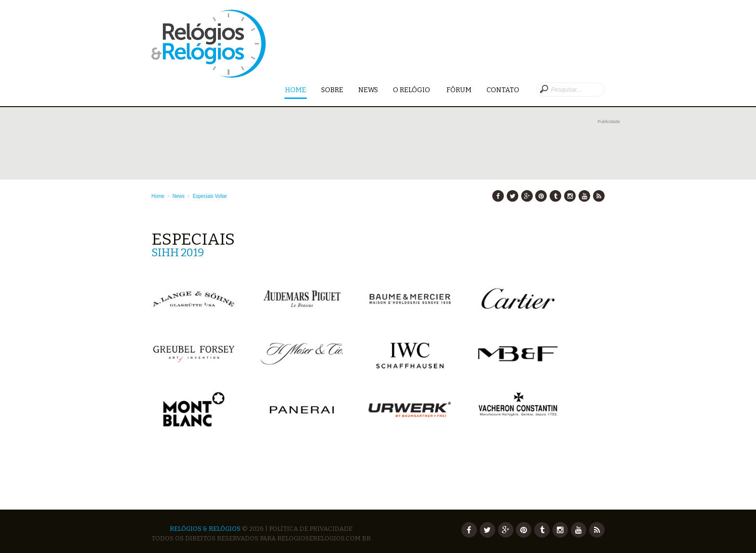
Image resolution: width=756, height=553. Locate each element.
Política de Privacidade (311, 529)
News (368, 90)
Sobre (332, 90)
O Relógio (412, 90)
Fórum (459, 90)
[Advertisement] (386, 148)
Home (296, 90)
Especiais (203, 196)
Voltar (221, 196)
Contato (503, 90)
